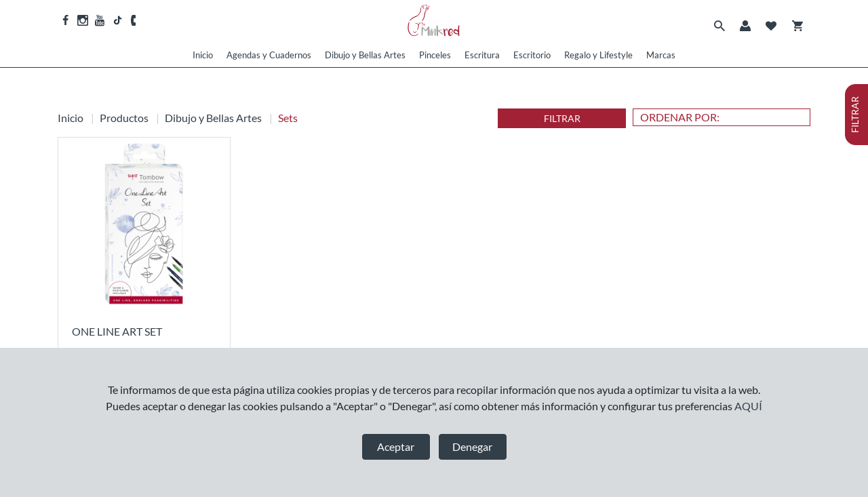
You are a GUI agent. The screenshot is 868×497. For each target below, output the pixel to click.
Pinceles (435, 55)
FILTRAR (562, 118)
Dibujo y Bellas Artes (365, 55)
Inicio (203, 55)
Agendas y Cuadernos (269, 55)
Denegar (472, 446)
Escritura (482, 55)
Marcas (661, 55)
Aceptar (396, 446)
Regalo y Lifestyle (598, 55)
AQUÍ (748, 406)
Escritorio (532, 55)
